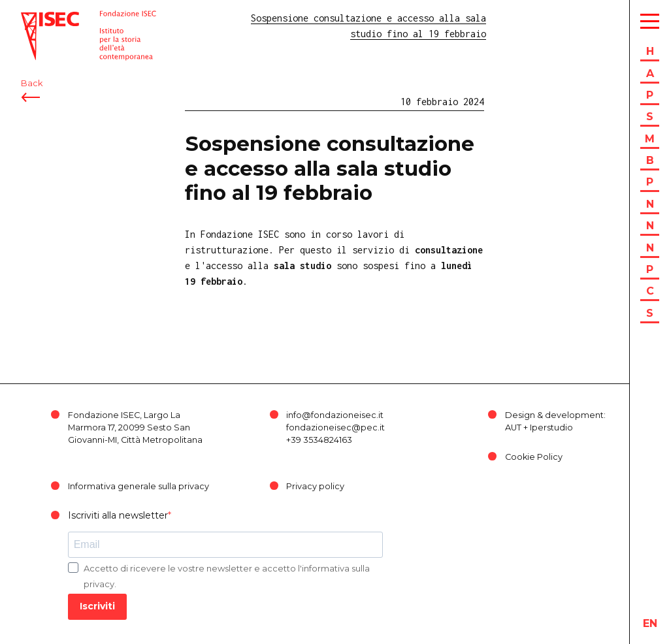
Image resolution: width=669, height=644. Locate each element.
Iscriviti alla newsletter (118, 515)
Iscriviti (97, 606)
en (650, 623)
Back (32, 83)
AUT (513, 427)
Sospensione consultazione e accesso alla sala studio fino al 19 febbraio (330, 168)
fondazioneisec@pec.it (335, 427)
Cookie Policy (534, 457)
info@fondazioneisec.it (335, 415)
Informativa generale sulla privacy (139, 486)
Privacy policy (315, 486)
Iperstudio (551, 427)
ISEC (31, 18)
